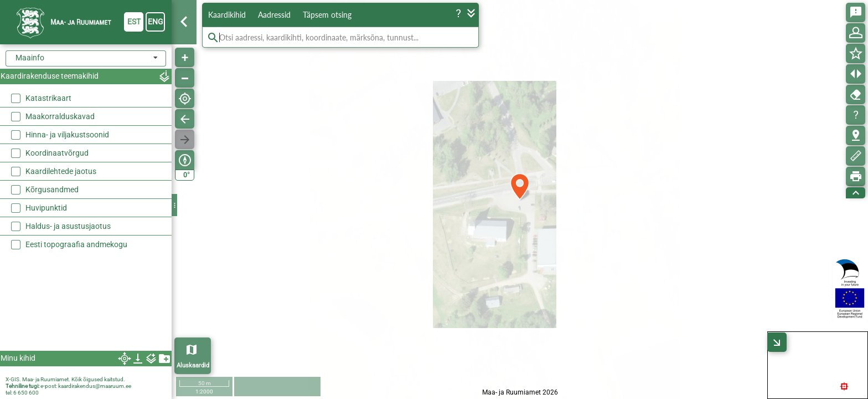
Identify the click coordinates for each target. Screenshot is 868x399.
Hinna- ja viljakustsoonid (67, 135)
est (134, 22)
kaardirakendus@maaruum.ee (95, 386)
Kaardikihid (227, 15)
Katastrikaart (48, 98)
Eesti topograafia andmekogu (76, 244)
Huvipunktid (46, 208)
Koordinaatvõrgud (57, 153)
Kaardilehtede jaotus (61, 171)
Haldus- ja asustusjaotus (68, 226)
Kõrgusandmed (52, 190)
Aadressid (274, 15)
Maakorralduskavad (60, 116)
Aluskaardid (193, 365)
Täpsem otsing (327, 15)
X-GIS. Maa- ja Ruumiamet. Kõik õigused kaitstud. (65, 379)
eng (156, 22)
